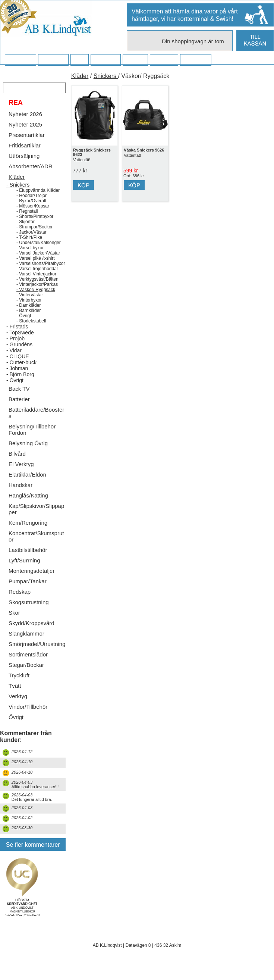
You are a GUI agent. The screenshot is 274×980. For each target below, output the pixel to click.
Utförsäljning (24, 167)
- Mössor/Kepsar (33, 217)
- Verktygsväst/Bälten (37, 290)
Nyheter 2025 (25, 136)
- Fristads (17, 338)
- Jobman (17, 380)
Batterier (19, 410)
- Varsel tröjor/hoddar (37, 280)
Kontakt (135, 60)
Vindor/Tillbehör (28, 718)
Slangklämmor (26, 645)
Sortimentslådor (28, 666)
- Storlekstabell (31, 332)
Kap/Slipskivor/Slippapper (36, 520)
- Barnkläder (29, 322)
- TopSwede (20, 344)
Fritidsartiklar (25, 157)
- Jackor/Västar (32, 243)
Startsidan (20, 60)
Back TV (19, 400)
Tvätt (15, 697)
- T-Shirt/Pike (29, 249)
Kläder (17, 188)
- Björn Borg (20, 386)
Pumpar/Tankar (28, 592)
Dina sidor (196, 60)
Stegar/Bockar (26, 676)
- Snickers (18, 196)
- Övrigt (24, 327)
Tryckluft (19, 686)
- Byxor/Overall (31, 212)
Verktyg (18, 707)
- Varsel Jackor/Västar (38, 264)
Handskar (21, 496)
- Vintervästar (30, 306)
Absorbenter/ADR (31, 177)
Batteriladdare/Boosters (36, 424)
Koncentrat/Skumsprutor (36, 547)
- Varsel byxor (30, 259)
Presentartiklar (27, 146)
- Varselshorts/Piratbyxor (41, 275)
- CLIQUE (18, 368)
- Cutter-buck (21, 374)
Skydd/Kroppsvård (32, 634)
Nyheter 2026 (25, 125)
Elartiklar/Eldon (27, 486)
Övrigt (16, 728)
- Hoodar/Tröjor (32, 207)
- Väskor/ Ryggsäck (36, 301)
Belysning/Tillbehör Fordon (32, 441)
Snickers (106, 76)
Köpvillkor (53, 60)
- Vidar (14, 362)
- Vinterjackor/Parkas (37, 296)
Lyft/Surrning (24, 572)
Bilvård (17, 465)
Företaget (105, 60)
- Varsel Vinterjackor (36, 285)
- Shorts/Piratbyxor (35, 228)
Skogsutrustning (29, 613)
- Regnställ (27, 222)
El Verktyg (21, 475)
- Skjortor (26, 233)
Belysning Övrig (28, 454)
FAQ (79, 60)
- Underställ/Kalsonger (39, 254)
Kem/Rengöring (28, 534)
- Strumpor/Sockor (34, 238)
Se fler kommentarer (33, 856)
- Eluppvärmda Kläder (38, 202)
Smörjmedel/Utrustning (37, 655)
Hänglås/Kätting (28, 507)
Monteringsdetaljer (32, 582)
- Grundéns (19, 356)
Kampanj (164, 60)
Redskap (20, 603)
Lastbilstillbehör (28, 561)
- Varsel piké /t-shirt (35, 269)
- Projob (15, 350)
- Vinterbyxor (29, 311)
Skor (14, 624)
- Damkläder (29, 316)
